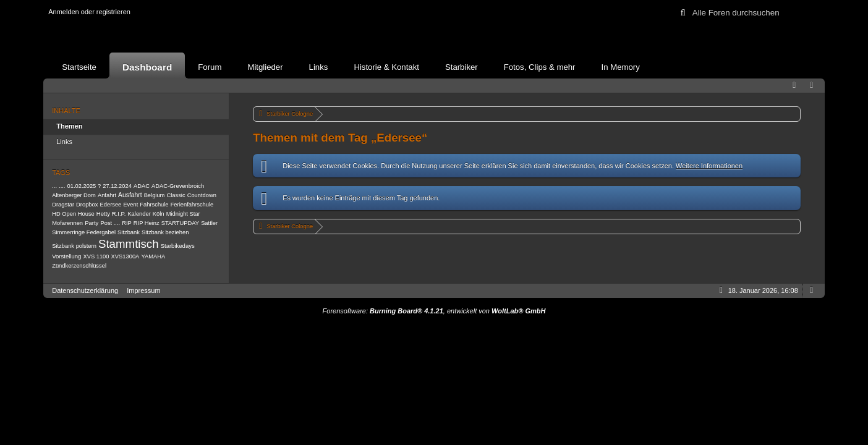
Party (91, 223)
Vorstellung (66, 256)
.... (62, 186)
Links (319, 67)
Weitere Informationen (709, 166)
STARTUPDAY (180, 223)
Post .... (110, 223)
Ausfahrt (130, 195)
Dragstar (63, 205)
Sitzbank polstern (74, 246)
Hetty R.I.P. (111, 214)
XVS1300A (126, 256)
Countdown (202, 195)
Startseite (79, 67)
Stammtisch (129, 244)
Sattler (209, 223)
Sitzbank (129, 232)
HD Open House (73, 214)
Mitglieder (265, 67)
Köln (159, 214)
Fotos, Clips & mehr (540, 67)
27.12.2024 (117, 186)
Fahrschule (154, 205)
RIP (127, 223)
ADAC (142, 186)
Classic (176, 195)
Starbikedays (178, 246)
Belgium (155, 195)
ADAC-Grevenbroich (178, 186)
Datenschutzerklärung (85, 290)
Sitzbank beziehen (165, 232)
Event (130, 205)
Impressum (143, 290)
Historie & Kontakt (386, 67)
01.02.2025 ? (84, 186)
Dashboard (147, 67)
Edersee (111, 205)
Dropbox (87, 205)
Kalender (139, 214)
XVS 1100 (96, 256)
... (54, 186)
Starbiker (462, 67)
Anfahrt (107, 195)
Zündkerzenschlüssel (79, 266)
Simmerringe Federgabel (84, 232)
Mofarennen (67, 223)
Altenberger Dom (74, 195)
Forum (210, 67)
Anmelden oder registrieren (89, 12)
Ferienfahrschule (192, 205)
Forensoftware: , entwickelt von (434, 311)
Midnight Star (183, 214)
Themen (69, 126)
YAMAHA (153, 256)
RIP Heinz (147, 223)
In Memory (621, 67)
